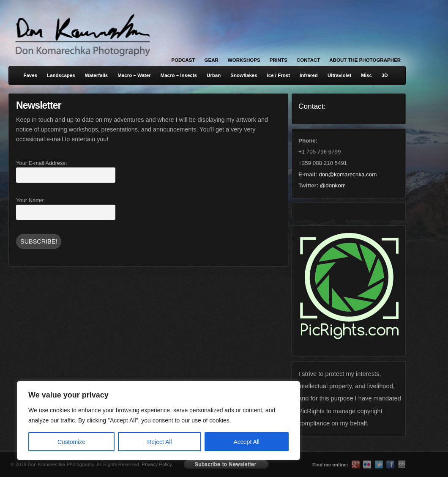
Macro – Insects (179, 75)
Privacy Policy (157, 464)
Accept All (247, 442)
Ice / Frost (279, 75)
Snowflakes (244, 75)
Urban (214, 75)
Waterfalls (97, 75)
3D (385, 75)
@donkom (333, 185)
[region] (110, 421)
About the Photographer (365, 60)
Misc (366, 75)
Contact (308, 60)
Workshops (244, 60)
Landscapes (61, 75)
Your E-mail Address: (41, 163)
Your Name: (30, 200)
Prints (279, 60)
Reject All (159, 442)
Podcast (183, 60)
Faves (30, 75)
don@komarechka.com (348, 174)
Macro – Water (134, 75)
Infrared (309, 75)
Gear (212, 60)
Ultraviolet (339, 75)
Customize (71, 442)
